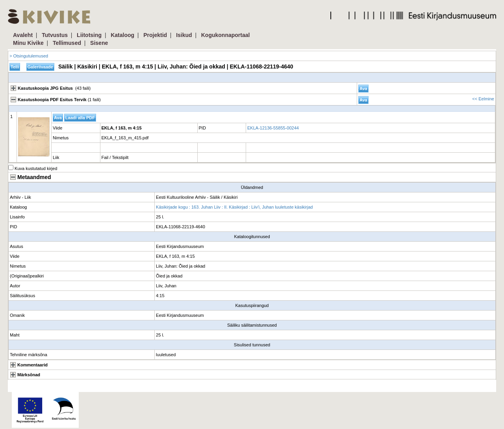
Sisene (99, 43)
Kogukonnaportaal (226, 35)
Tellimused (67, 43)
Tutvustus (55, 35)
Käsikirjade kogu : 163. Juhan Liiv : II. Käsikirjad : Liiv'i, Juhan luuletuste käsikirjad (234, 207)
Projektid (155, 35)
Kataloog (122, 35)
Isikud (184, 35)
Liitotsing (89, 35)
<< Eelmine (483, 99)
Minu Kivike (28, 43)
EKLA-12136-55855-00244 (273, 128)
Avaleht (23, 35)
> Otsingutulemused (29, 56)
